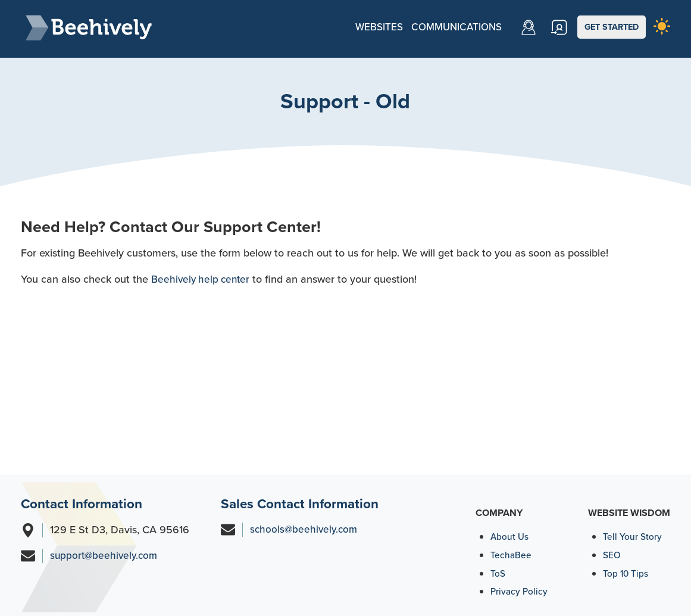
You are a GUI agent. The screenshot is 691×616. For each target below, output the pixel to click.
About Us (510, 533)
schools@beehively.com (305, 526)
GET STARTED (613, 27)
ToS (498, 570)
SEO (612, 551)
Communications (447, 27)
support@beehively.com (106, 552)
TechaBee (511, 551)
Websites (366, 27)
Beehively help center (202, 276)
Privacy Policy (520, 588)
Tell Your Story (633, 533)
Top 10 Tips (626, 570)
